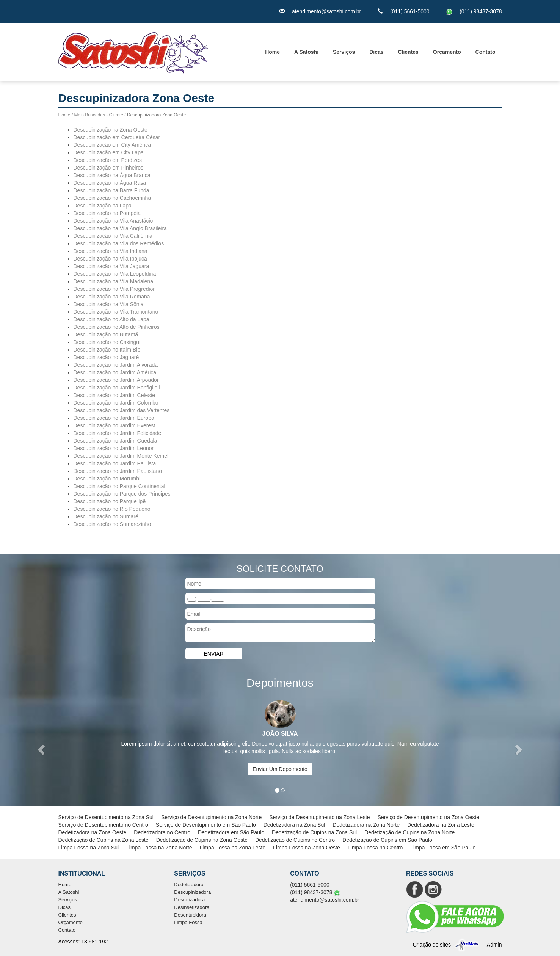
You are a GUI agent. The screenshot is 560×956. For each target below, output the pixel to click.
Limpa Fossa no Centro (375, 848)
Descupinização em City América (112, 145)
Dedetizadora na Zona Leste (441, 825)
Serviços (344, 52)
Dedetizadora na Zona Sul (294, 825)
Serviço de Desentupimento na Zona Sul (106, 817)
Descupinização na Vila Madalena (114, 281)
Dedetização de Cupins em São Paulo (387, 840)
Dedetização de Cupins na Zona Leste (104, 840)
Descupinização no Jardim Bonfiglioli (117, 388)
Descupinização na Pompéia (107, 213)
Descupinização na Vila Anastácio (113, 221)
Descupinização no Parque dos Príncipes (122, 494)
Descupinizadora (192, 892)
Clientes (408, 52)
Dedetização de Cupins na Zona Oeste (202, 840)
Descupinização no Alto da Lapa (111, 319)
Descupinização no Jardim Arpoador (116, 380)
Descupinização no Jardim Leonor (114, 448)
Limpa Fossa (188, 922)
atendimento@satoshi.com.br (326, 11)
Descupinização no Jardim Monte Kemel (121, 456)
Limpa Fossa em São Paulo (443, 848)
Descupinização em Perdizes (108, 160)
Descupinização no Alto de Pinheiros (117, 327)
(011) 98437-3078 (481, 11)
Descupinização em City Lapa (109, 152)
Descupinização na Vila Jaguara (111, 266)
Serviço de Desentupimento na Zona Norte (211, 817)
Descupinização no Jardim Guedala (115, 441)
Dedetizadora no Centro (162, 832)
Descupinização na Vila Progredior (114, 289)
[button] (42, 750)
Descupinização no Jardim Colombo (116, 403)
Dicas (376, 52)
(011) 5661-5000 (410, 11)
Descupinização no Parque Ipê (110, 501)
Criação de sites (432, 945)
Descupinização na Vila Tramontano (116, 312)
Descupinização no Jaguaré (106, 357)
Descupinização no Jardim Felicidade (118, 433)
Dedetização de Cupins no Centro (295, 840)
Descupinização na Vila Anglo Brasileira (120, 228)
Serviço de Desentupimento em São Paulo (206, 825)
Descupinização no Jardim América (115, 372)
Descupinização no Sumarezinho (112, 524)
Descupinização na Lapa (103, 206)
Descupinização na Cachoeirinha (112, 198)
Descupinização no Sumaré (106, 516)
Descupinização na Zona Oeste (111, 130)
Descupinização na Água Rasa (110, 183)
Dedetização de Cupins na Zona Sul (314, 832)
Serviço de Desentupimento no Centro (103, 825)
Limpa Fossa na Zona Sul (89, 848)
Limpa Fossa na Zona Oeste (307, 848)
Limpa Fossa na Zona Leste (233, 848)
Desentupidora (190, 915)
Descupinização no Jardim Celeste (115, 395)
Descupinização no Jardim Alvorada (116, 365)
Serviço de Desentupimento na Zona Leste (319, 817)
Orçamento (447, 52)
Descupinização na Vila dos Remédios (119, 243)
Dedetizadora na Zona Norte (366, 825)
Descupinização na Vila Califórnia (113, 236)
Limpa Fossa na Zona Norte (159, 848)
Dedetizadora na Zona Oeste (93, 832)
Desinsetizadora (192, 907)
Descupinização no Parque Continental (119, 486)
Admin (494, 945)
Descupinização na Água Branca (112, 175)
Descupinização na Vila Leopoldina (115, 274)
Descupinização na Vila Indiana (111, 251)
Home (272, 52)
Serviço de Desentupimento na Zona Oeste (429, 817)
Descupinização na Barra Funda (111, 190)
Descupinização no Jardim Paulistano (118, 471)
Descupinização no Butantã (106, 334)
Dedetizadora (189, 885)
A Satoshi (306, 52)
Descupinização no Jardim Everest (115, 425)
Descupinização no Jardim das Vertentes (122, 410)
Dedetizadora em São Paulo (231, 832)
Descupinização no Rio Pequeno (112, 509)
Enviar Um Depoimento (280, 769)
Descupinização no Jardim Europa (114, 418)
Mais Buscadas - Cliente (99, 115)
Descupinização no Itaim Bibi (108, 350)
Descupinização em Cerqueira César (117, 137)
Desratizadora (189, 900)
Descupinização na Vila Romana (112, 297)
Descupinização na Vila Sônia (109, 304)
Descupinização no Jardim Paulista (115, 463)
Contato (485, 52)
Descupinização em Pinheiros (108, 168)
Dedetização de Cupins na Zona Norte (409, 832)
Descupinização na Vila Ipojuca (110, 259)
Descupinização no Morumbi (107, 479)
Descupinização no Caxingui (107, 342)
